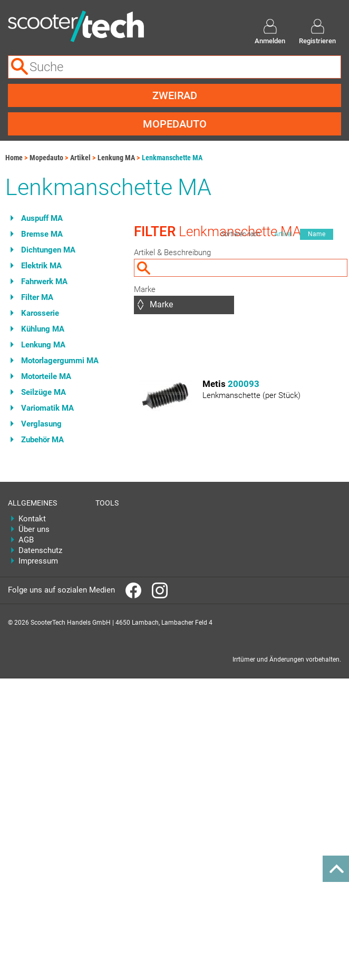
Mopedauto (175, 124)
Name (317, 234)
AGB (26, 540)
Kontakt (32, 519)
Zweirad (175, 95)
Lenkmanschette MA (172, 158)
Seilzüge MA (43, 392)
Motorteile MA (46, 376)
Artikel (80, 158)
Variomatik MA (47, 408)
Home (14, 158)
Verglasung (41, 424)
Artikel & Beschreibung (172, 253)
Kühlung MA (43, 329)
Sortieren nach (240, 234)
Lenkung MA (116, 158)
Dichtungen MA (48, 250)
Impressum (38, 561)
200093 (244, 384)
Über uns (34, 529)
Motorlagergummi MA (60, 361)
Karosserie (40, 313)
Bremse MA (42, 234)
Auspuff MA (42, 218)
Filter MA (37, 297)
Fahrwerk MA (44, 282)
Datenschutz (40, 550)
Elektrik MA (41, 266)
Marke (145, 289)
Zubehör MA (42, 440)
